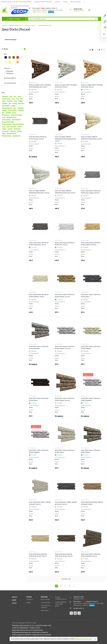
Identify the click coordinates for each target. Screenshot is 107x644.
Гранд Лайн (21, 110)
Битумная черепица (7, 108)
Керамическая (6, 115)
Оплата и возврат (45, 599)
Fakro (21, 99)
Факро (4, 133)
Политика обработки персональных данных (61, 604)
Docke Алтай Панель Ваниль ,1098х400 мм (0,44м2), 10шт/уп (40, 503)
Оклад (4, 127)
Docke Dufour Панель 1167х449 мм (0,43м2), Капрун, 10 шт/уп (65, 399)
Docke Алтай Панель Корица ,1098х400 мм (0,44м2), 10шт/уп (92, 503)
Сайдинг (4, 129)
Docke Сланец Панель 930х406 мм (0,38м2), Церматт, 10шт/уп (91, 244)
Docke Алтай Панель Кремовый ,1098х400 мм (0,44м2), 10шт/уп (38, 555)
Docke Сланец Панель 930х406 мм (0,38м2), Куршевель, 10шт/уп (39, 244)
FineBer (4, 101)
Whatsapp (45, 12)
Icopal (15, 101)
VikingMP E (5, 103)
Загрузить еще (66, 579)
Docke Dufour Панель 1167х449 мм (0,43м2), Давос (91, 296)
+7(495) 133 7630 (78, 9)
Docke (13, 99)
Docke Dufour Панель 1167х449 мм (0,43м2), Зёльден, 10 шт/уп (65, 348)
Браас (15, 108)
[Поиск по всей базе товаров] (62, 19)
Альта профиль (6, 106)
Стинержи (10, 129)
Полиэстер (13, 127)
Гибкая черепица (12, 110)
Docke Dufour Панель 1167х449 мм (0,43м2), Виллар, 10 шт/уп (65, 296)
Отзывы (28, 603)
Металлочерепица (7, 124)
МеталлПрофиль (16, 120)
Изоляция (8, 113)
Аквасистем (21, 103)
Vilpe (10, 103)
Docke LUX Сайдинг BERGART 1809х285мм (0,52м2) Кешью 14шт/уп (91, 138)
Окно (8, 127)
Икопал (14, 113)
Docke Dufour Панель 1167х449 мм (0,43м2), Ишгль (39, 399)
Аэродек (13, 106)
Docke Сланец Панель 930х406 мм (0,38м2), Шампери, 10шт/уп (91, 555)
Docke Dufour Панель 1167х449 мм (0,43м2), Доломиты (39, 348)
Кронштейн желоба (11, 117)
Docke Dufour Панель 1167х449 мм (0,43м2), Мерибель (39, 451)
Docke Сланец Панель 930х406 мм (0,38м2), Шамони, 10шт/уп (39, 296)
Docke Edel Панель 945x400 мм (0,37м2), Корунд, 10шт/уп (38, 138)
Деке (3, 113)
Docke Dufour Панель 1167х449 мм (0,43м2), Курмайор (91, 399)
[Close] (95, 639)
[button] (104, 17)
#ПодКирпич (10, 73)
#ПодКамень (10, 71)
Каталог (15, 597)
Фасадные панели (7, 136)
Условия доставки (45, 603)
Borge (11, 97)
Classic (20, 97)
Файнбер (19, 131)
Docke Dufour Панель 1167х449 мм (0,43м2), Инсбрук (91, 348)
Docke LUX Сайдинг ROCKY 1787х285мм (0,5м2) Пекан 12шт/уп (92, 86)
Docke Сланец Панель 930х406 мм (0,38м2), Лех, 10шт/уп (65, 244)
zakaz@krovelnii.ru (79, 11)
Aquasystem (5, 97)
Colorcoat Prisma (6, 99)
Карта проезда (45, 611)
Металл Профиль (6, 120)
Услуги (14, 603)
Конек (4, 117)
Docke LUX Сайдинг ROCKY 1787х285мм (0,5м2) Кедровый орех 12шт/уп (40, 86)
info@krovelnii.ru (37, 12)
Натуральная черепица (18, 124)
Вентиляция (21, 108)
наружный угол (16, 136)
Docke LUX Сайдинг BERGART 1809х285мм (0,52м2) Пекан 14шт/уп (65, 192)
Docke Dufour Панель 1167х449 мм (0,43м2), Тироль (65, 451)
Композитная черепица (16, 115)
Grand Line (10, 101)
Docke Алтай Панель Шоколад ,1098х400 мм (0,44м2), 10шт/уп (64, 555)
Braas (15, 97)
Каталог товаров (14, 19)
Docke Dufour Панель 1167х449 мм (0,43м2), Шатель (91, 451)
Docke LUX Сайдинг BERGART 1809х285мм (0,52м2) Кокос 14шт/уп (39, 192)
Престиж (20, 127)
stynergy (15, 103)
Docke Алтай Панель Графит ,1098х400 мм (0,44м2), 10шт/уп (66, 503)
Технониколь (17, 129)
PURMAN (20, 101)
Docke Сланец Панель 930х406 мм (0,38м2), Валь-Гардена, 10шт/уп (91, 192)
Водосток (4, 110)
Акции (14, 600)
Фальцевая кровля (11, 133)
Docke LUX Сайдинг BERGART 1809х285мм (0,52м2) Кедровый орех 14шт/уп (65, 139)
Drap (18, 99)
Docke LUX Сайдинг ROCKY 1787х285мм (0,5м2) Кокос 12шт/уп (66, 86)
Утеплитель (13, 131)
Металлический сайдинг (8, 122)
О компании (29, 599)
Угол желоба (5, 131)
